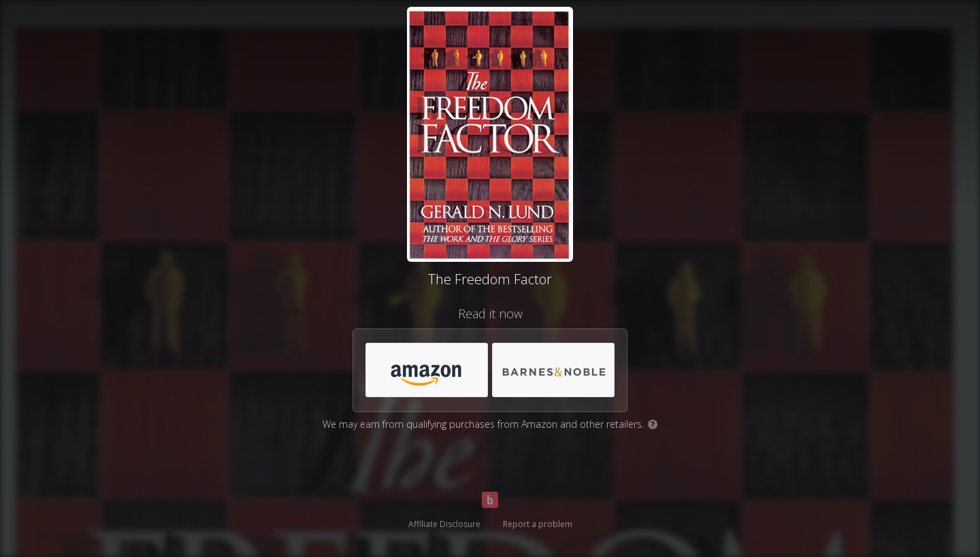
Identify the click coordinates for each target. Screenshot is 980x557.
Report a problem (538, 524)
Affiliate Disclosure (444, 524)
